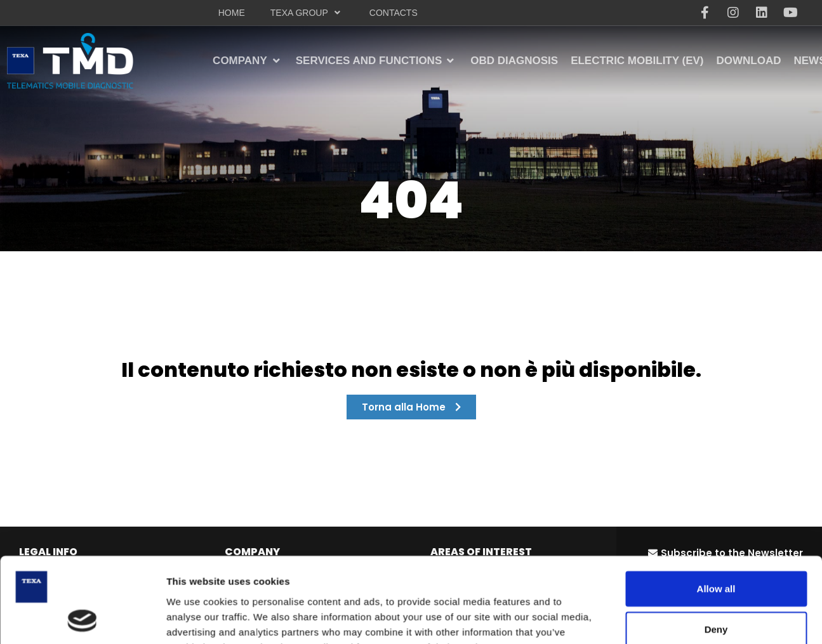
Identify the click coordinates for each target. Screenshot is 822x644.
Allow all (716, 476)
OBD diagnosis (266, 627)
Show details (666, 586)
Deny (716, 516)
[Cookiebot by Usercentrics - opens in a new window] (82, 586)
